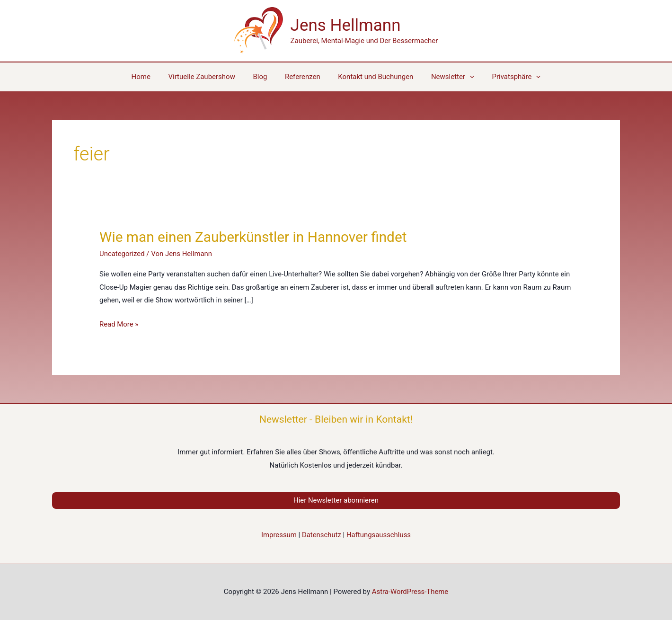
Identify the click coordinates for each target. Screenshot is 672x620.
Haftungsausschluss (379, 535)
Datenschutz (321, 535)
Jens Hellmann (346, 25)
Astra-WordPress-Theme (410, 592)
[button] (506, 77)
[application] (463, 77)
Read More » (119, 325)
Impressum (279, 535)
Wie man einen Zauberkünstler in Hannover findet (254, 237)
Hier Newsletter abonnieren (336, 500)
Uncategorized (122, 254)
